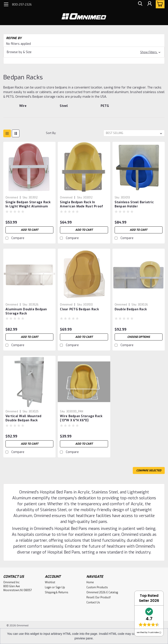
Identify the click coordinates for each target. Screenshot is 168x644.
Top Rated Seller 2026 (149, 598)
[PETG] (105, 108)
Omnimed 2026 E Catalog (102, 592)
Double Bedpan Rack (131, 309)
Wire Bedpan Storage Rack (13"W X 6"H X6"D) (81, 418)
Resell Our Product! (99, 597)
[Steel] (64, 108)
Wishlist (50, 582)
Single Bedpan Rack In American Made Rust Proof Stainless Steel (81, 205)
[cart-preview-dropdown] (159, 4)
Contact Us (93, 602)
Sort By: (51, 133)
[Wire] (23, 108)
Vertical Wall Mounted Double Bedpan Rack (23, 418)
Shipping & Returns (57, 592)
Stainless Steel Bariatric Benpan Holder (134, 204)
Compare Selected (149, 470)
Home (90, 582)
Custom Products (97, 587)
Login (48, 587)
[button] (84, 52)
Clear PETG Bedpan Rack (79, 309)
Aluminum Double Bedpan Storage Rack (26, 311)
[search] (139, 4)
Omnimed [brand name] (12, 198)
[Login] (149, 4)
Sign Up (60, 587)
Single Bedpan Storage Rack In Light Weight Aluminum (28, 204)
